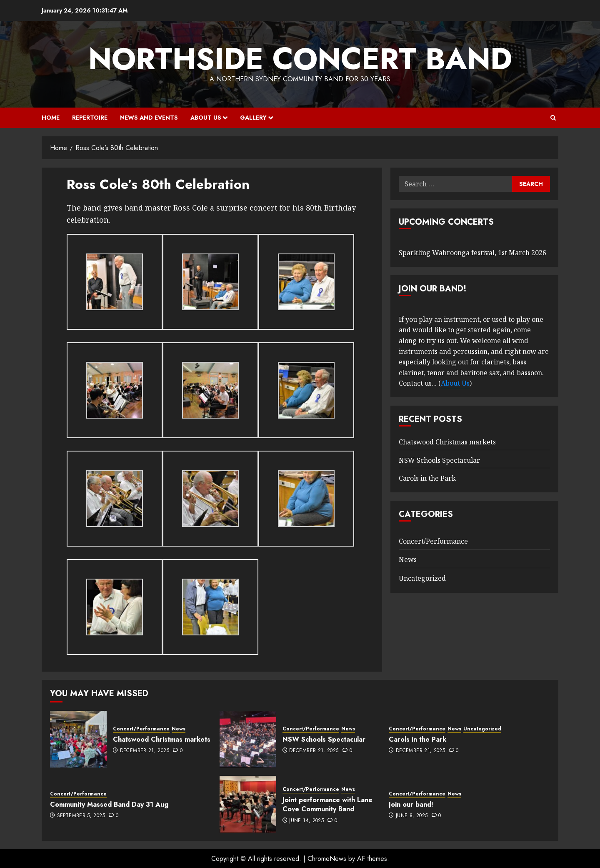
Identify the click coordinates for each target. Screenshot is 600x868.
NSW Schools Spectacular (439, 460)
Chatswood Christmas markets (447, 442)
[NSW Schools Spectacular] (248, 739)
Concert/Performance (433, 541)
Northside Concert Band (300, 59)
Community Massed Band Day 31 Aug (109, 804)
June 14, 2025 (306, 821)
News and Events (149, 118)
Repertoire (90, 118)
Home (51, 118)
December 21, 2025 (145, 751)
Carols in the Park (427, 478)
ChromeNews (327, 859)
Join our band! (411, 804)
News (408, 559)
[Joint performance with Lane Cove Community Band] (248, 804)
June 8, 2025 (412, 816)
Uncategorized (422, 578)
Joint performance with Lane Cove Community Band (327, 804)
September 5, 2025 (81, 816)
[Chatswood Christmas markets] (78, 739)
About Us (206, 118)
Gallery (253, 118)
